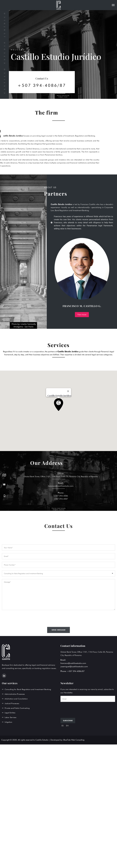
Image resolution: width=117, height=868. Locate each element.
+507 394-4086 (61, 502)
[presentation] (80, 709)
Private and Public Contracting (17, 708)
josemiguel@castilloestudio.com (74, 667)
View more (82, 315)
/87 (83, 671)
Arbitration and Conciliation (16, 699)
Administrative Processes (15, 694)
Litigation (8, 722)
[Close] (68, 391)
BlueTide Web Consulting (74, 740)
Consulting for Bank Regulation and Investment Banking (28, 689)
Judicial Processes (12, 703)
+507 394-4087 (61, 505)
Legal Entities (10, 713)
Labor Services (11, 717)
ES (62, 726)
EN (67, 726)
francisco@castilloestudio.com (73, 663)
